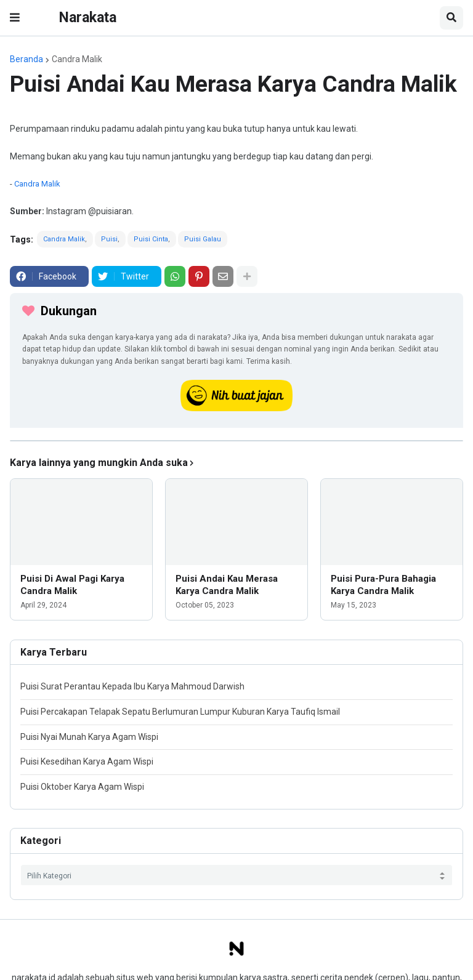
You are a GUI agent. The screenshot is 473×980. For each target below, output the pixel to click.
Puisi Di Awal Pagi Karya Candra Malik (72, 585)
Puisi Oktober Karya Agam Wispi (82, 787)
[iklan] (236, 441)
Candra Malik (77, 59)
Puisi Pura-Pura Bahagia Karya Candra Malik (383, 585)
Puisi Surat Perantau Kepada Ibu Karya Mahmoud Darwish (132, 686)
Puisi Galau (203, 239)
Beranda (26, 59)
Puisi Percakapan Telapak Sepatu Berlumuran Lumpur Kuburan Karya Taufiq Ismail (180, 712)
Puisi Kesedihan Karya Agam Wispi (87, 761)
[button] (15, 18)
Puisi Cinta (151, 239)
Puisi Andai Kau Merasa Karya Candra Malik (227, 585)
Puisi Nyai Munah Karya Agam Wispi (89, 737)
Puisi (109, 239)
